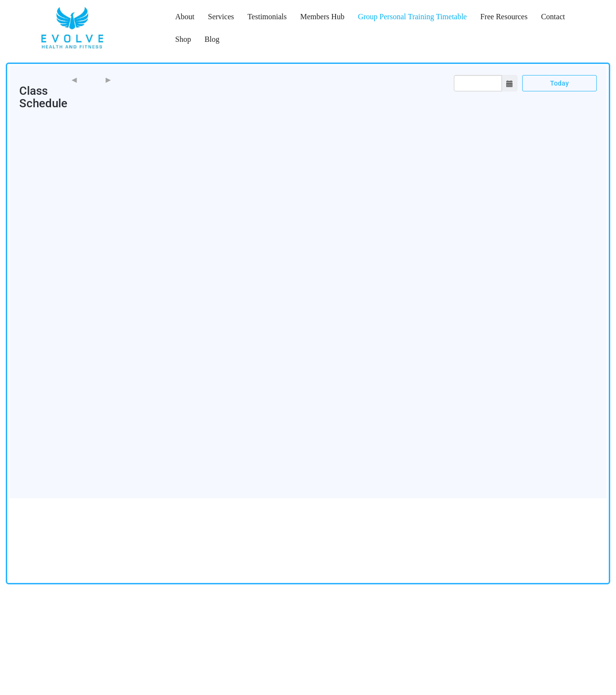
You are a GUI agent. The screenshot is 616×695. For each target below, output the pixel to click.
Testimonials (267, 17)
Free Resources (504, 17)
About (185, 17)
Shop (183, 39)
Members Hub (322, 17)
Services (221, 17)
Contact (553, 17)
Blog (212, 39)
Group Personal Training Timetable (412, 17)
